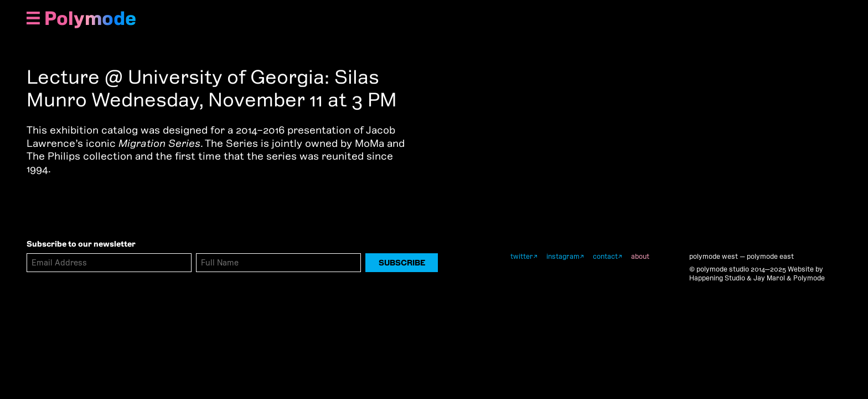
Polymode (90, 18)
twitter (522, 256)
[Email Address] (109, 263)
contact (605, 256)
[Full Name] (278, 263)
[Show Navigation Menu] (33, 19)
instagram (563, 256)
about (640, 256)
